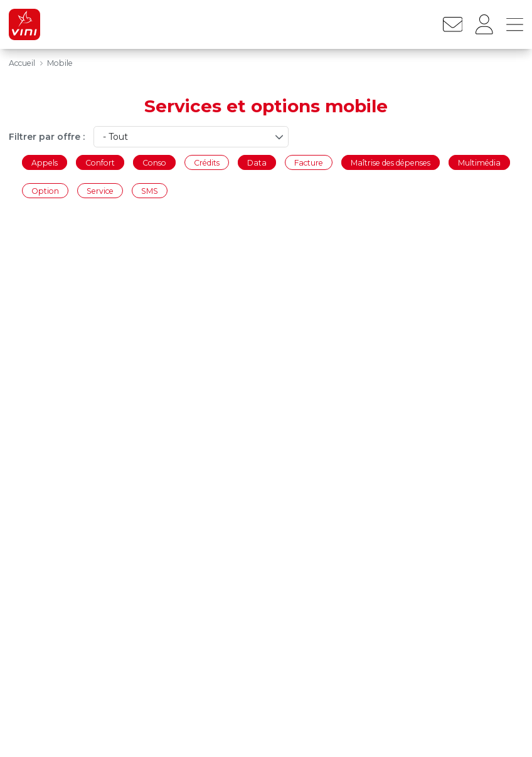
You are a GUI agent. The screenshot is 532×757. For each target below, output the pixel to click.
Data (257, 162)
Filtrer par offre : (47, 137)
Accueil (22, 63)
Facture (309, 162)
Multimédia (479, 162)
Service (100, 191)
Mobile (60, 63)
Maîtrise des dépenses (391, 162)
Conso (154, 162)
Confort (100, 162)
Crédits (207, 162)
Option (45, 191)
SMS (150, 191)
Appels (45, 162)
